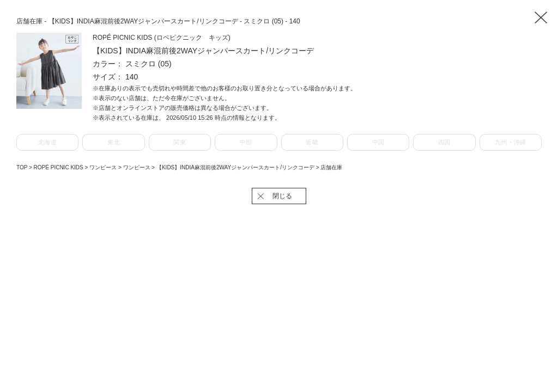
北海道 (48, 142)
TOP (22, 167)
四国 (444, 142)
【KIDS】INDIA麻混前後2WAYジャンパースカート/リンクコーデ (236, 167)
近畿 (312, 142)
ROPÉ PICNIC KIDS (59, 167)
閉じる (282, 196)
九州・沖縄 (511, 142)
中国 (378, 142)
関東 (180, 142)
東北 (114, 142)
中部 (246, 142)
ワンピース (104, 167)
